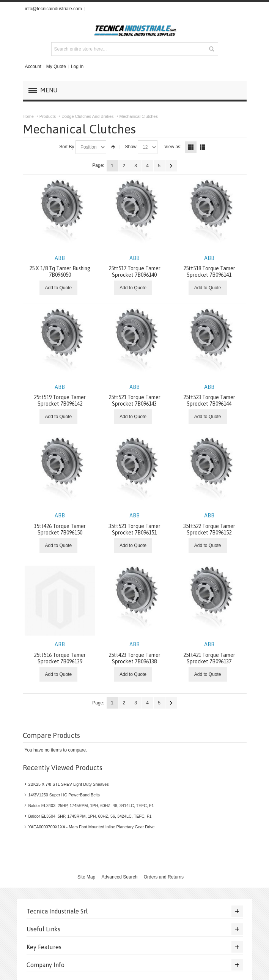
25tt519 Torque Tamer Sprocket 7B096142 (60, 396)
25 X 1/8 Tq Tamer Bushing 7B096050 (60, 267)
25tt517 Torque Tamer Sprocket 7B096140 (134, 267)
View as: (173, 147)
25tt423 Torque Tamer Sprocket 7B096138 (134, 653)
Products (48, 116)
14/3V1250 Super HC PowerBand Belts (64, 795)
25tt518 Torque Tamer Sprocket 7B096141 (209, 267)
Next (171, 166)
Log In (77, 67)
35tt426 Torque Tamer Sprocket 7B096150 (60, 524)
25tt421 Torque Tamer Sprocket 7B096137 (209, 653)
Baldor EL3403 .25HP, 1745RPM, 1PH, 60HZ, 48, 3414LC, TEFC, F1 (91, 806)
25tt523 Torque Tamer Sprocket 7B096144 (209, 396)
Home (28, 116)
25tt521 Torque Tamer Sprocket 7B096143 (134, 396)
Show (131, 147)
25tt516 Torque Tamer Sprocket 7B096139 (60, 653)
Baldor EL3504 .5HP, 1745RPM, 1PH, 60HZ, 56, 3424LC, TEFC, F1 (90, 816)
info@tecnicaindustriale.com (53, 9)
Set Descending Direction (113, 147)
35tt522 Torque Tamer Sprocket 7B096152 (209, 524)
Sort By (67, 147)
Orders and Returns (164, 877)
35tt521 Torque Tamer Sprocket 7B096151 (134, 524)
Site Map (86, 877)
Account (33, 67)
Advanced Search (120, 877)
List (203, 147)
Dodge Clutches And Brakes (87, 116)
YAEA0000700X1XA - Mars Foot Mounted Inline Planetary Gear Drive (92, 827)
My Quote (56, 67)
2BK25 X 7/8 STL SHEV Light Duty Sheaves (69, 784)
